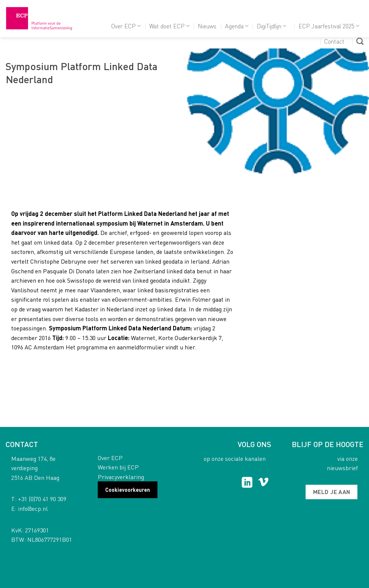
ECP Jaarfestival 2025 (329, 26)
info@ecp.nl (33, 508)
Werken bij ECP (118, 467)
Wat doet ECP (169, 26)
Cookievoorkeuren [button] (128, 490)
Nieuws (207, 26)
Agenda (237, 26)
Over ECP (126, 26)
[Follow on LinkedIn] (247, 483)
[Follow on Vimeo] (263, 483)
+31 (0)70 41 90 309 (42, 499)
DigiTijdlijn (271, 26)
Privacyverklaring (121, 477)
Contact (334, 41)
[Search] (360, 41)
